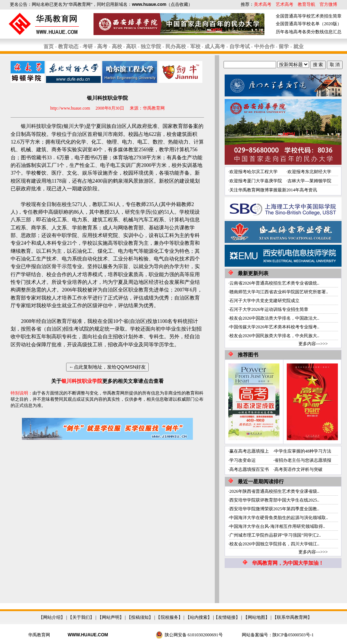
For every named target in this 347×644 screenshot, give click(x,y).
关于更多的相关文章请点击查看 (107, 381)
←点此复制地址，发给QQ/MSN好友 (107, 367)
